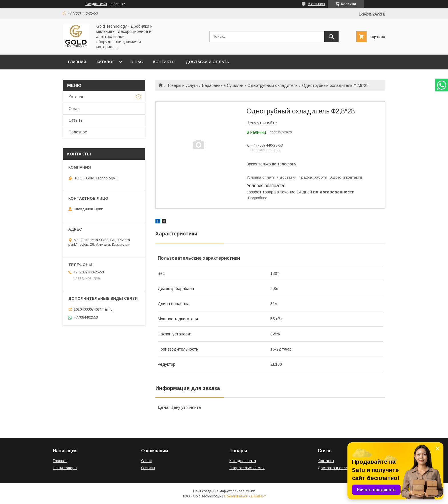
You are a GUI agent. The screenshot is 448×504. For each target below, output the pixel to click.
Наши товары (65, 468)
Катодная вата (243, 461)
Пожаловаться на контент (245, 496)
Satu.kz (249, 491)
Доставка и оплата (207, 62)
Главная (77, 62)
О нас (137, 62)
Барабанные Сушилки (223, 85)
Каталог (105, 62)
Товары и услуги (182, 85)
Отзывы (76, 120)
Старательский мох (247, 468)
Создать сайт (96, 4)
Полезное (78, 132)
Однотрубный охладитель (273, 85)
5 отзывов (317, 4)
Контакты (164, 62)
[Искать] (331, 37)
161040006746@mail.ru (93, 309)
